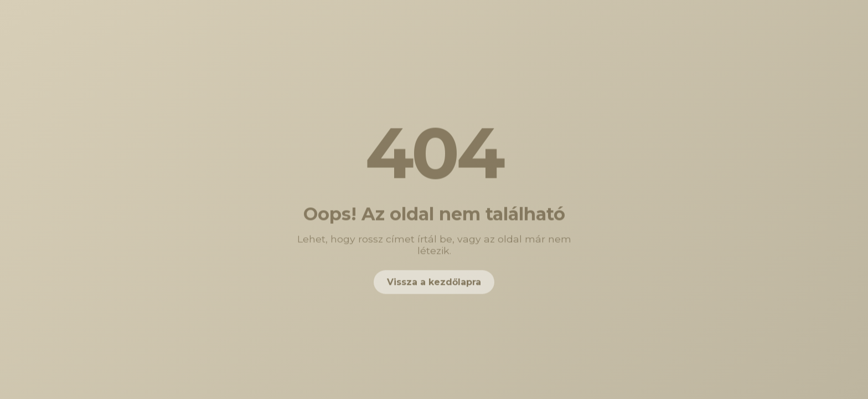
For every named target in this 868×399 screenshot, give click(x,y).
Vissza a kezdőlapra (434, 283)
